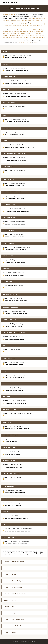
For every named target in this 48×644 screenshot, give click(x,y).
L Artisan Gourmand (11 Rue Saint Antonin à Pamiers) (31, 37)
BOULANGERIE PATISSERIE (11, 473)
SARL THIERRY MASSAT (9, 448)
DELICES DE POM (8, 282)
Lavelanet (23, 43)
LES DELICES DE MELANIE (10, 307)
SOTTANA (5, 512)
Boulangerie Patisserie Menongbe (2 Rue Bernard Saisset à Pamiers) (19, 32)
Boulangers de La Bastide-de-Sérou (13, 620)
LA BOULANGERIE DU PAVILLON (12, 192)
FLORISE (5, 51)
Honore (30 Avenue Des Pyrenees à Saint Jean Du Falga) (30, 30)
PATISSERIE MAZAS (8, 486)
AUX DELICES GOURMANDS (10, 435)
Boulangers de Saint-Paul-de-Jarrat (13, 626)
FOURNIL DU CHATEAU (9, 461)
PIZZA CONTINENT (8, 179)
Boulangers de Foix (8, 607)
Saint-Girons (29, 43)
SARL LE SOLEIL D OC (9, 103)
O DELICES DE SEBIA (9, 358)
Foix (19, 43)
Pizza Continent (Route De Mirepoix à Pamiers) (29, 34)
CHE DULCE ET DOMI (8, 537)
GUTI (4, 115)
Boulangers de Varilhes (10, 574)
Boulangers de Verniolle (10, 568)
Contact (34, 641)
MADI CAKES (6, 269)
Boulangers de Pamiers (10, 600)
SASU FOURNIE (7, 422)
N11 (4, 525)
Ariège (31, 17)
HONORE (5, 141)
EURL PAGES (6, 128)
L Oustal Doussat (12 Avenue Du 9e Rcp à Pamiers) (15, 39)
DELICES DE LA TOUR (9, 205)
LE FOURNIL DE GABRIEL (10, 294)
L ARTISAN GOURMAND (9, 218)
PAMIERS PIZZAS (8, 166)
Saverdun (36, 43)
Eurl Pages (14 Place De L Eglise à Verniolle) (32, 26)
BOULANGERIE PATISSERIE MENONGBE (14, 154)
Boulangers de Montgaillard (11, 613)
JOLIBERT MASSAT (8, 64)
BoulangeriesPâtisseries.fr (11, 2)
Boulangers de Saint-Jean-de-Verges (14, 594)
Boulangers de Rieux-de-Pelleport (13, 581)
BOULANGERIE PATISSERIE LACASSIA (14, 333)
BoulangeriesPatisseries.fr (9, 15)
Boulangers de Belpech (9, 632)
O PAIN (5, 371)
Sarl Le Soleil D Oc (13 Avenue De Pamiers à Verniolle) (28, 24)
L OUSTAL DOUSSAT (8, 230)
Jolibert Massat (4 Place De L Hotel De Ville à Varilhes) (26, 20)
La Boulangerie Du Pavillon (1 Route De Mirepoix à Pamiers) (22, 35)
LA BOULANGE (7, 90)
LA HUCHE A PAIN (8, 256)
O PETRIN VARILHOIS (9, 77)
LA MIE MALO (6, 397)
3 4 (4, 384)
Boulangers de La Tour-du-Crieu (12, 587)
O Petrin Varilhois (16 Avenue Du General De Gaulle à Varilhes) (23, 21)
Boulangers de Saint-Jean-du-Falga (13, 562)
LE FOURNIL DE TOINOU (10, 410)
